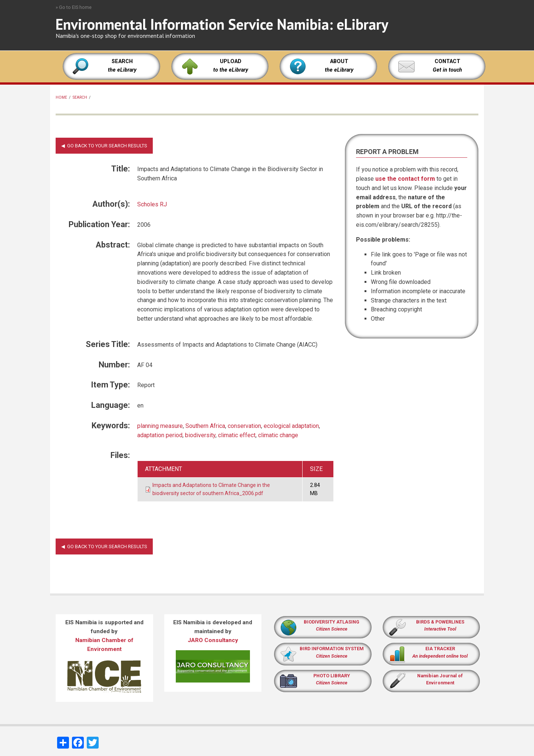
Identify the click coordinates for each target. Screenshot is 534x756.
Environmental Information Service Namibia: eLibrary (222, 24)
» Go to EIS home (74, 7)
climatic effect (237, 435)
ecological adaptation (291, 426)
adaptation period (160, 435)
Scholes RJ (152, 204)
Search (80, 97)
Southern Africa (205, 426)
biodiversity (200, 435)
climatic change (278, 435)
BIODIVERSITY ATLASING (332, 622)
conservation (244, 426)
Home (61, 97)
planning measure (160, 426)
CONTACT (447, 61)
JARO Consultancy (213, 640)
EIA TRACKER (440, 649)
